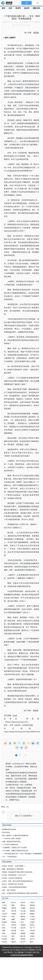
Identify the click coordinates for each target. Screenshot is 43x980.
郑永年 (23, 902)
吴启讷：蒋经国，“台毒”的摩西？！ (14, 866)
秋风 (4, 928)
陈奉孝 (4, 922)
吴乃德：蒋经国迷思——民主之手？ (14, 875)
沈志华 (4, 914)
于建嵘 (23, 908)
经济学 (18, 8)
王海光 (32, 916)
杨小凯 (23, 936)
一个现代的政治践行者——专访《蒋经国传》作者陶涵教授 (22, 854)
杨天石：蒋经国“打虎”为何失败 (13, 884)
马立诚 (23, 911)
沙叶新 (32, 931)
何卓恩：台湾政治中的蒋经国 (12, 878)
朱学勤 (4, 939)
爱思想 (7, 3)
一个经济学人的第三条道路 (11, 838)
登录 (21, 816)
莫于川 (32, 939)
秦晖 (4, 902)
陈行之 (14, 902)
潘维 (13, 939)
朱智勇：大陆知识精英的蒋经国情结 (14, 887)
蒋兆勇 (14, 931)
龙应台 (32, 902)
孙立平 (23, 942)
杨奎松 (23, 916)
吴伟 (22, 931)
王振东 (32, 922)
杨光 (32, 942)
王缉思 (32, 919)
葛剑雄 (14, 933)
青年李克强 (6, 832)
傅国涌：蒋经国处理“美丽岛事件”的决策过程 (17, 872)
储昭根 (23, 933)
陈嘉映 (4, 908)
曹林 (13, 905)
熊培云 (32, 925)
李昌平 (4, 916)
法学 (10, 8)
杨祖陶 (32, 911)
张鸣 (13, 916)
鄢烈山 (23, 905)
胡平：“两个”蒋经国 (9, 890)
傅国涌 (32, 905)
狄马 (4, 925)
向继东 (14, 914)
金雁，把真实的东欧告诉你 (11, 841)
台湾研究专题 (27, 725)
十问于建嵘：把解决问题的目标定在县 (15, 851)
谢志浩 (14, 942)
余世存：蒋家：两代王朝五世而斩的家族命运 (18, 881)
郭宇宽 (14, 911)
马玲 (22, 922)
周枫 (4, 931)
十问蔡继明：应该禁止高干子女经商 (14, 847)
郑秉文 (23, 939)
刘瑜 (4, 933)
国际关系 (36, 8)
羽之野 (4, 942)
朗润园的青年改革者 (9, 829)
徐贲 (4, 911)
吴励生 (32, 936)
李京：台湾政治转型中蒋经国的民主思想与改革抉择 (20, 893)
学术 (11, 725)
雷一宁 (32, 928)
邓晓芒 (23, 919)
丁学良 (4, 905)
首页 (4, 8)
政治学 (27, 8)
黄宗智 (14, 908)
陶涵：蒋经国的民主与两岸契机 (13, 869)
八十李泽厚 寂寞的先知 (10, 844)
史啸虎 (23, 925)
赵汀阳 (23, 914)
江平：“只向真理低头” (10, 857)
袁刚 (13, 936)
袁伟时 (14, 925)
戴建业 (32, 914)
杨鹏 (13, 919)
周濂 (4, 919)
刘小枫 (14, 928)
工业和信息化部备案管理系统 (22, 955)
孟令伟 (23, 928)
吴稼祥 (32, 933)
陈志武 (32, 908)
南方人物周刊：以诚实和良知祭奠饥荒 (15, 835)
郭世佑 (14, 922)
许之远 (4, 936)
